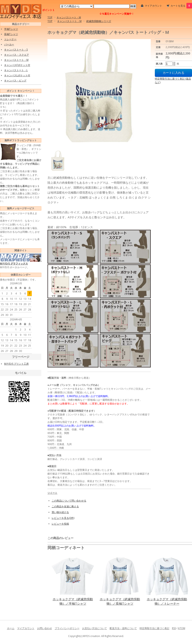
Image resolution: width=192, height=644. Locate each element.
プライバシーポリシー (67, 628)
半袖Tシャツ (11, 29)
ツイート (52, 493)
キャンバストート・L (16, 70)
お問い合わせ (45, 628)
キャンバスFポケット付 (17, 65)
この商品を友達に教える (65, 506)
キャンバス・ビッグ (15, 80)
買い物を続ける (60, 512)
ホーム (11, 628)
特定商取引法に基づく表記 (154, 628)
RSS (174, 628)
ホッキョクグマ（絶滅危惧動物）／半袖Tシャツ (73, 601)
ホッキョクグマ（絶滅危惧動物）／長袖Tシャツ (120, 601)
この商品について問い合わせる (69, 501)
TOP (50, 17)
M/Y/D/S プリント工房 (16, 364)
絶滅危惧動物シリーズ (99, 21)
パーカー (9, 44)
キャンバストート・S (16, 50)
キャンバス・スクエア (17, 55)
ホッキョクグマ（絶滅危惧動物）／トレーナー (167, 601)
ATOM (182, 628)
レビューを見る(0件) (63, 518)
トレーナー (10, 39)
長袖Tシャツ (11, 34)
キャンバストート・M (69, 17)
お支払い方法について (95, 628)
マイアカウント (153, 6)
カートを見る (181, 6)
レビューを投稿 (60, 524)
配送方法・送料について (123, 628)
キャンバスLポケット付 (17, 75)
